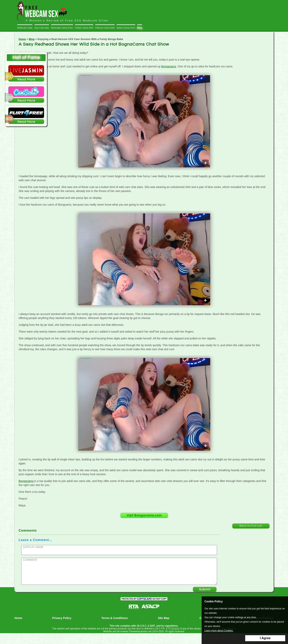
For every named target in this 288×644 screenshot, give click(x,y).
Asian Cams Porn (126, 28)
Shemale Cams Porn (62, 28)
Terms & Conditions (115, 618)
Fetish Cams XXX (84, 28)
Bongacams (169, 66)
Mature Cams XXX (105, 28)
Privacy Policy (62, 618)
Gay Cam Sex (42, 28)
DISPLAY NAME (33, 547)
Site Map (164, 618)
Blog (140, 28)
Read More (26, 79)
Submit (205, 589)
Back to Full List (251, 526)
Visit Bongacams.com (144, 515)
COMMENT (30, 560)
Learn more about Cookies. (219, 631)
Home (22, 39)
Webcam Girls (25, 28)
